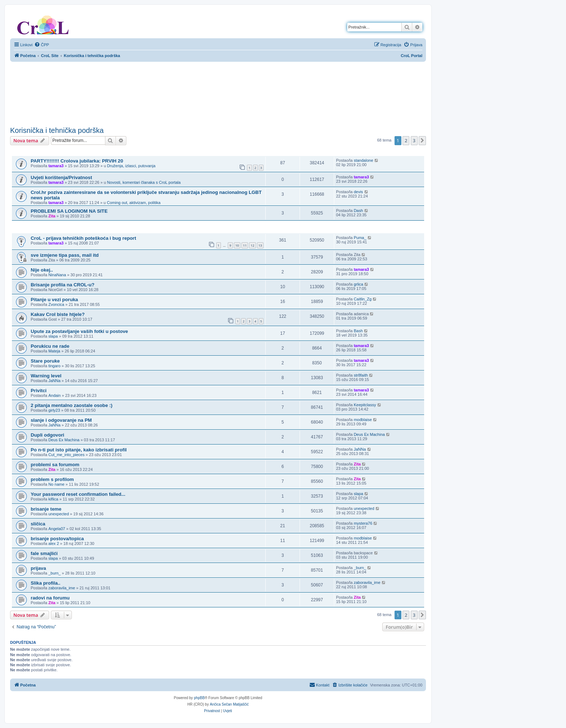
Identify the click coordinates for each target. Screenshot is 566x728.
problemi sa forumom (55, 465)
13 (260, 245)
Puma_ (360, 238)
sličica (38, 524)
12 (252, 245)
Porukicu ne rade (50, 346)
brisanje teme (46, 509)
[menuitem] (42, 45)
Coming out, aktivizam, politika (134, 203)
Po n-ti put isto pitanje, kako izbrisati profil (79, 450)
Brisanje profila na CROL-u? (63, 285)
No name (56, 484)
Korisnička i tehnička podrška (57, 130)
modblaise (363, 420)
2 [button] (406, 140)
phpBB (199, 698)
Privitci (39, 391)
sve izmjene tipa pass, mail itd (65, 255)
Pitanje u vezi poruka (54, 300)
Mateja (54, 351)
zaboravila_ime (62, 588)
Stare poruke (45, 361)
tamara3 (56, 166)
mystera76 (363, 523)
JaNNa (55, 381)
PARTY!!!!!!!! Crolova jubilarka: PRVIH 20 (77, 161)
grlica (358, 284)
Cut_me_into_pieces (66, 455)
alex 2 (54, 543)
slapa (53, 336)
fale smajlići (44, 553)
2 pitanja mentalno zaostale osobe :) (71, 405)
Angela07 (57, 529)
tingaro (55, 366)
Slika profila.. (45, 583)
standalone (363, 160)
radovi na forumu (50, 598)
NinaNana (57, 275)
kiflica (53, 499)
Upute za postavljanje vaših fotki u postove (79, 331)
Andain (55, 395)
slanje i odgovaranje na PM (61, 420)
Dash (358, 211)
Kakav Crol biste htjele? (58, 314)
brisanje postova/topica (57, 539)
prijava (38, 568)
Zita (52, 216)
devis (358, 192)
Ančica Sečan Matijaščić (229, 704)
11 (245, 245)
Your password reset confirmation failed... (78, 494)
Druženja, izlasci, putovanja (131, 166)
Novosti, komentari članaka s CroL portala (144, 182)
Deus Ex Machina (64, 440)
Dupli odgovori (47, 435)
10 (237, 245)
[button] (422, 140)
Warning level (46, 376)
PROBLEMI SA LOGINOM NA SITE (69, 211)
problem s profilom (52, 479)
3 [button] (414, 140)
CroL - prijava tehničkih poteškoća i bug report (83, 238)
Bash (358, 331)
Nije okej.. (42, 270)
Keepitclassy (365, 405)
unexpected (59, 514)
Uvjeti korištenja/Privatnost (61, 177)
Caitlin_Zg (363, 299)
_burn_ (55, 573)
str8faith (361, 375)
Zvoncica (56, 304)
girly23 (54, 410)
